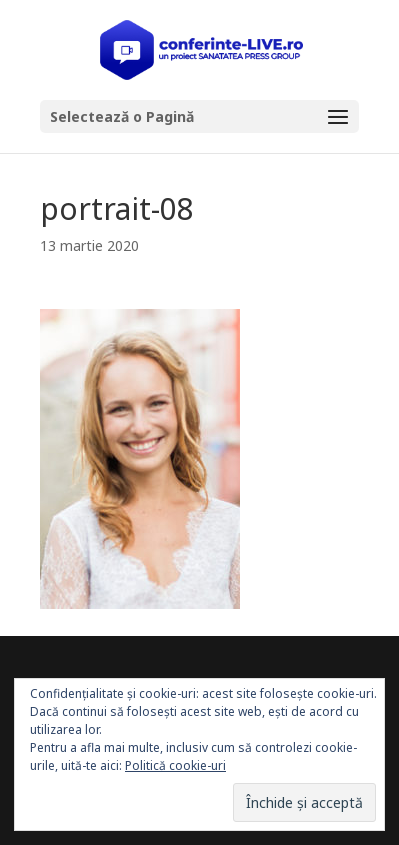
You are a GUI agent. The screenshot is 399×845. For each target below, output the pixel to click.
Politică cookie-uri (175, 765)
